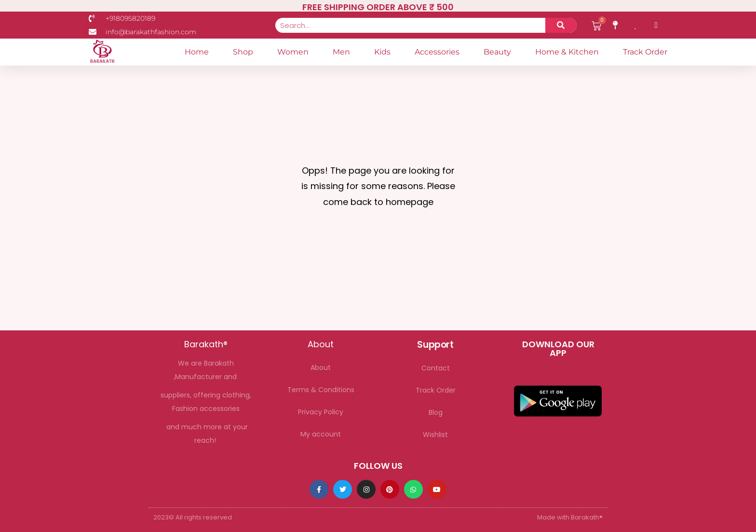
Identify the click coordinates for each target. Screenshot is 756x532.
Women (293, 52)
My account (321, 434)
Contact (436, 368)
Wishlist (435, 435)
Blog (436, 412)
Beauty (497, 52)
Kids (382, 52)
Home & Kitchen (567, 52)
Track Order (645, 52)
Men (341, 52)
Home (197, 52)
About (321, 368)
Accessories (437, 52)
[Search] (561, 25)
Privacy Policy (321, 412)
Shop (243, 52)
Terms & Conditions (321, 390)
